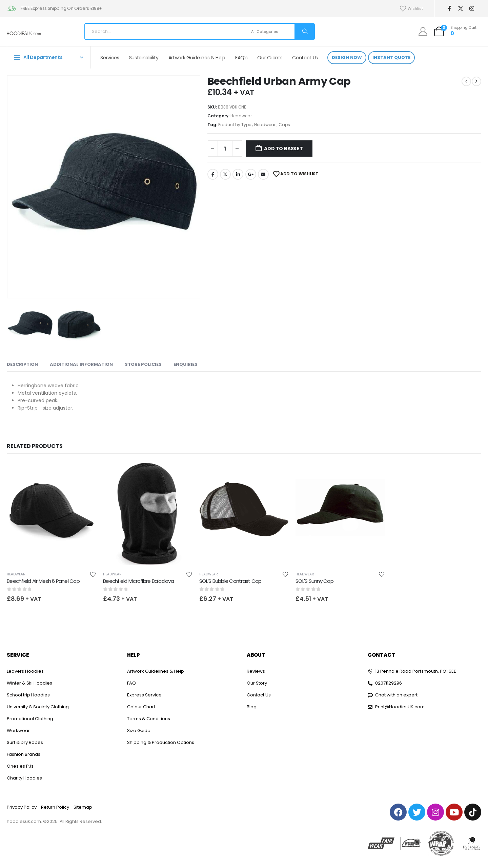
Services (110, 58)
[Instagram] (472, 9)
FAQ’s (241, 58)
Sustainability (144, 58)
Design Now (347, 57)
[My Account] (423, 32)
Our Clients (270, 58)
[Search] (304, 32)
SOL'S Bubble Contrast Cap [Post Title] (230, 581)
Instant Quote (391, 57)
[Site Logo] (24, 33)
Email (263, 174)
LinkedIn (238, 174)
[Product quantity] (225, 149)
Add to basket (283, 149)
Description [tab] (22, 364)
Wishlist (411, 9)
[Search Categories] (272, 32)
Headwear (241, 116)
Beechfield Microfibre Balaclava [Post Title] (138, 581)
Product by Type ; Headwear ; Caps (254, 125)
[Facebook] (449, 9)
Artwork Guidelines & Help (197, 58)
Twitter (225, 174)
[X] (460, 9)
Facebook (213, 174)
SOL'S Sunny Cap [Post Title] (314, 581)
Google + (251, 174)
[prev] (466, 81)
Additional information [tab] (81, 364)
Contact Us (305, 58)
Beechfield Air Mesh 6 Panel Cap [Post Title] (43, 581)
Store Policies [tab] (143, 364)
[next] (476, 81)
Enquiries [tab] (186, 364)
